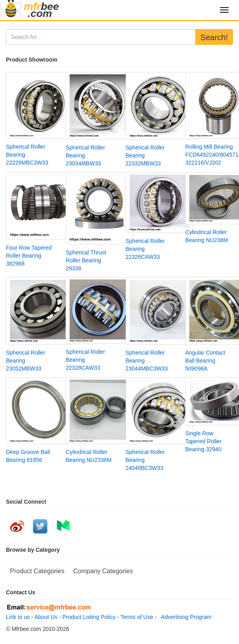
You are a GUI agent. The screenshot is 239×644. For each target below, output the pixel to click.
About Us (46, 617)
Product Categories (37, 571)
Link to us (18, 617)
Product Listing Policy (89, 617)
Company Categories (103, 571)
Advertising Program (185, 617)
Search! (214, 37)
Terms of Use (137, 617)
